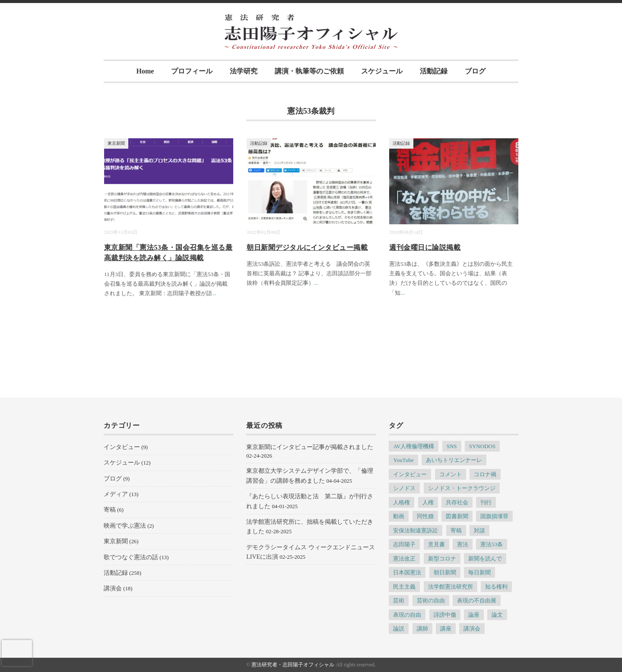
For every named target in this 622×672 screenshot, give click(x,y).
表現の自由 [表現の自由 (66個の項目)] (407, 615)
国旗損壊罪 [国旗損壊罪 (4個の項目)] (494, 516)
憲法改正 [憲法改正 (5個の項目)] (404, 559)
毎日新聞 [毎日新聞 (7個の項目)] (479, 572)
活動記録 (434, 71)
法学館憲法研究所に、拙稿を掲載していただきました (310, 527)
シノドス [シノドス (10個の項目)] (404, 488)
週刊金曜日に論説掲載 (425, 247)
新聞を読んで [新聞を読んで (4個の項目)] (485, 559)
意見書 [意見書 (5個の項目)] (436, 544)
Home (145, 71)
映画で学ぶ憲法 (125, 526)
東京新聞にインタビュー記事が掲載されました (310, 447)
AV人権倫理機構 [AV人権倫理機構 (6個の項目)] (414, 446)
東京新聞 (116, 143)
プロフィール (192, 71)
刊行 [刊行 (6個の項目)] (486, 502)
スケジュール (382, 71)
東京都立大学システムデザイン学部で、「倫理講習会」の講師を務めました (310, 476)
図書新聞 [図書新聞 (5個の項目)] (457, 516)
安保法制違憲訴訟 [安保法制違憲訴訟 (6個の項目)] (416, 530)
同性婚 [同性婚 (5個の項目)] (425, 516)
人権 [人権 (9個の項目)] (428, 502)
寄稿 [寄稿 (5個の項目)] (456, 530)
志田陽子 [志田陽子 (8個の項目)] (404, 544)
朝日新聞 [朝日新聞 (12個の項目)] (445, 572)
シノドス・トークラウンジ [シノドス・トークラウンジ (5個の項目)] (462, 488)
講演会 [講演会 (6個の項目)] (472, 629)
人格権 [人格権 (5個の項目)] (401, 502)
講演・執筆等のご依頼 (309, 71)
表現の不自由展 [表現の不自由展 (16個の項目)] (477, 600)
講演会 (113, 588)
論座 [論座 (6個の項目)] (474, 615)
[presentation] (17, 653)
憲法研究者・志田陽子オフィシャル (293, 665)
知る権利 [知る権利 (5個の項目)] (496, 587)
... (214, 293)
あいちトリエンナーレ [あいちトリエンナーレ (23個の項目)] (454, 460)
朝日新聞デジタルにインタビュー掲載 (307, 247)
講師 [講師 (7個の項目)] (422, 629)
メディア (116, 494)
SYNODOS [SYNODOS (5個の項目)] (482, 446)
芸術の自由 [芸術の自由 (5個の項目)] (431, 600)
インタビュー (122, 447)
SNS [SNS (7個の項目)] (452, 446)
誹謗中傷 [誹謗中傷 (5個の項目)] (445, 615)
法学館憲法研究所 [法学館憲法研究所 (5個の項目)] (451, 587)
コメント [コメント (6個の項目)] (451, 474)
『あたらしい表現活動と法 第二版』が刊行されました (310, 501)
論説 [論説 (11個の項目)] (399, 629)
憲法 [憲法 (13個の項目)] (463, 544)
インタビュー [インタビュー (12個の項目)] (410, 474)
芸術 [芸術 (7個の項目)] (399, 600)
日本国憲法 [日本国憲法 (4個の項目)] (407, 572)
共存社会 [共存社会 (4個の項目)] (457, 502)
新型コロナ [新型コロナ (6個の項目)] (442, 559)
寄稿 (110, 510)
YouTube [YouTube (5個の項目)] (403, 460)
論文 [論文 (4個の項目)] (497, 615)
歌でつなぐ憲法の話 (131, 557)
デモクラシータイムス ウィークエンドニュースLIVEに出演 (311, 552)
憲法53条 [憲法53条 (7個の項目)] (492, 544)
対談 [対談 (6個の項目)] (479, 530)
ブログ (475, 71)
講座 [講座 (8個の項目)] (446, 629)
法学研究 (244, 71)
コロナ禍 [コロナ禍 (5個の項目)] (485, 474)
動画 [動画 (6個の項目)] (399, 516)
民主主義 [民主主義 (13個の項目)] (404, 587)
